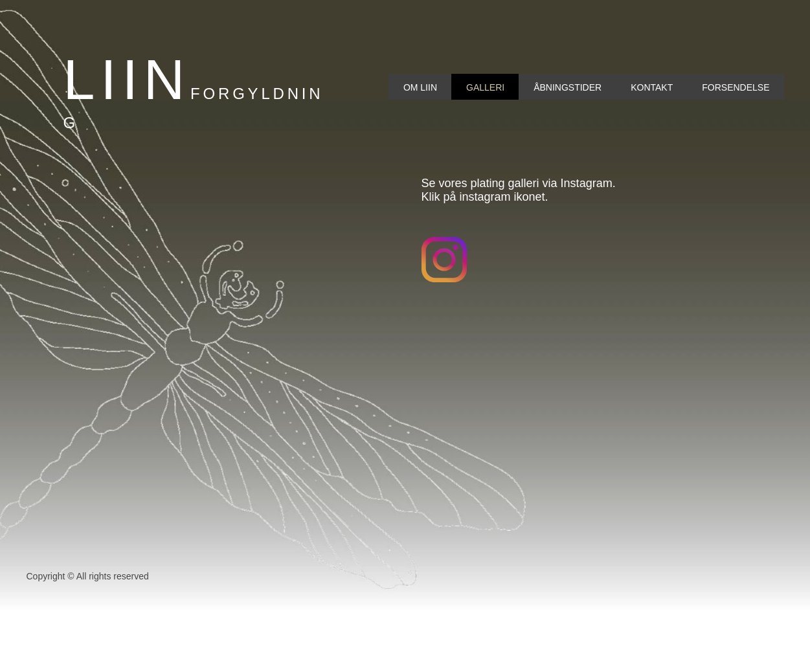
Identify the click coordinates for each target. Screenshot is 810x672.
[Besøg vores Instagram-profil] (444, 260)
